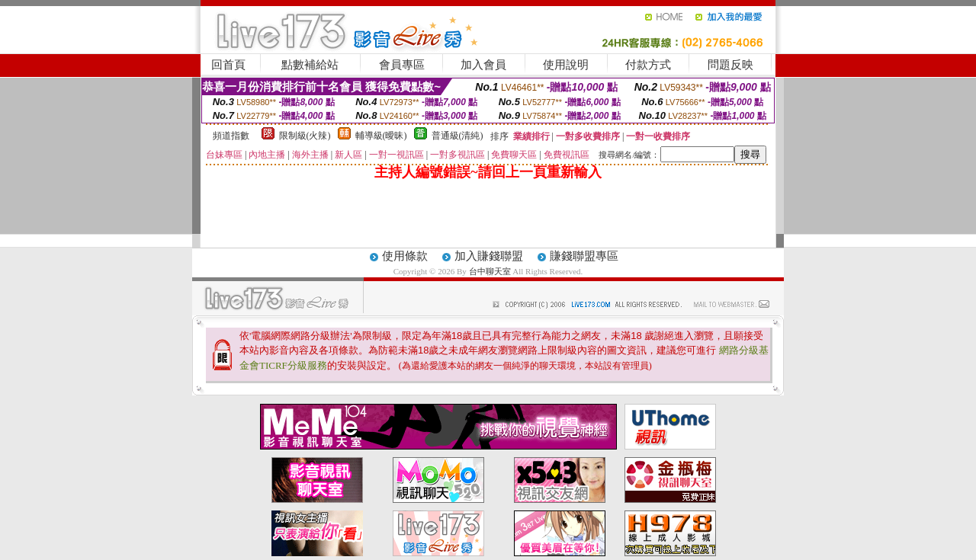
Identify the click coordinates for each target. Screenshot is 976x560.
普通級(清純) (457, 136)
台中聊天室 (491, 271)
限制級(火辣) (305, 136)
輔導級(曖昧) (381, 136)
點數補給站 (310, 65)
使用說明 (566, 65)
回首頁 (228, 65)
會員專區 (402, 65)
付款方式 (648, 65)
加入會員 (483, 65)
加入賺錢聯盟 (489, 256)
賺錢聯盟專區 (584, 256)
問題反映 (730, 65)
